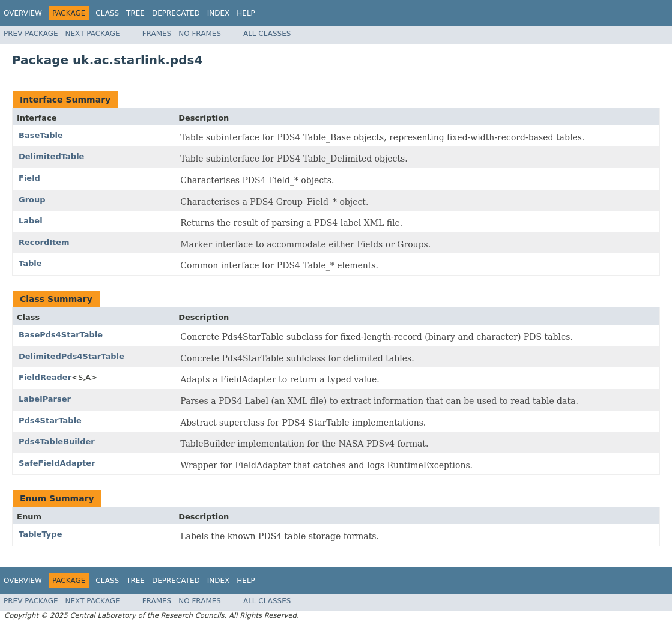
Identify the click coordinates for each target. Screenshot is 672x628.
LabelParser (45, 399)
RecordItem (44, 242)
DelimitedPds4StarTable (71, 356)
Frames (157, 34)
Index (219, 13)
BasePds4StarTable (61, 335)
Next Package (93, 34)
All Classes (267, 34)
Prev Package (31, 34)
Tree (135, 13)
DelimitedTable (51, 156)
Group (32, 200)
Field (29, 178)
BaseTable (41, 135)
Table (30, 263)
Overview (23, 13)
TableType (40, 534)
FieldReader (45, 377)
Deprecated (176, 13)
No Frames (200, 34)
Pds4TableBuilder (57, 442)
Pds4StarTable (50, 421)
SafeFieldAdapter (57, 463)
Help (246, 13)
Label (31, 221)
